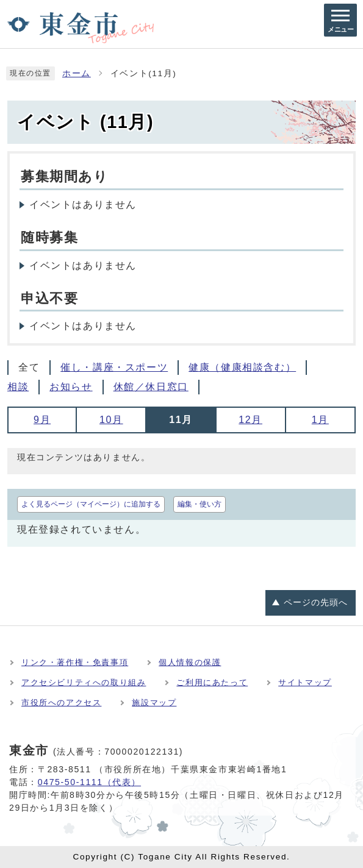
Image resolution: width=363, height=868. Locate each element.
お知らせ (71, 387)
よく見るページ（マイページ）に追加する (91, 504)
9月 (42, 420)
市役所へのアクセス (61, 703)
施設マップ (154, 703)
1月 (320, 420)
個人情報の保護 (190, 662)
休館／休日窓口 (151, 387)
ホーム (77, 73)
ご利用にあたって (212, 682)
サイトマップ (305, 682)
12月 (250, 420)
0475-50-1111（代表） (89, 782)
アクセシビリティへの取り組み (84, 682)
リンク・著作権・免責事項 (75, 662)
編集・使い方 (199, 504)
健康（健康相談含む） (242, 367)
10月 (111, 420)
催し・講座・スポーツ (114, 367)
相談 (18, 387)
